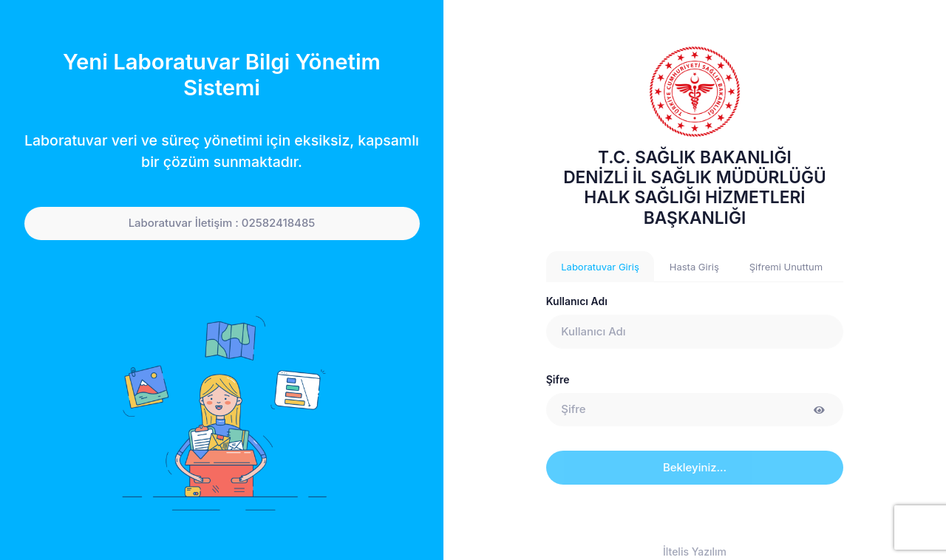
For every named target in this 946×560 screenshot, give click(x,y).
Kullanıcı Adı (577, 301)
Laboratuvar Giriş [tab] (600, 267)
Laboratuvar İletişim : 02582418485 (222, 223)
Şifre (558, 379)
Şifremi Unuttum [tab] (786, 267)
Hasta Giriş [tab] (694, 267)
